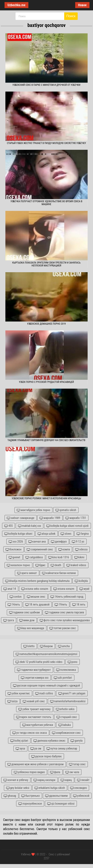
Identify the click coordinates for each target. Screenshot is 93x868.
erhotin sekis (65, 709)
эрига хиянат (27, 573)
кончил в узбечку (16, 780)
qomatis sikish (66, 510)
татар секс (77, 764)
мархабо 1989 (50, 518)
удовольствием (56, 796)
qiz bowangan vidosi (61, 804)
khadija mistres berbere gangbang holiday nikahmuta (37, 581)
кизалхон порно (18, 565)
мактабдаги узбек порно (33, 510)
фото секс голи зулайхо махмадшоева (65, 620)
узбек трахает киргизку (34, 709)
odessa (81, 549)
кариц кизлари (44, 780)
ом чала (72, 772)
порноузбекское (30, 804)
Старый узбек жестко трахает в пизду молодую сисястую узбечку (46, 143)
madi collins (44, 693)
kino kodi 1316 (59, 557)
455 (8, 526)
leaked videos (76, 565)
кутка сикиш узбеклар (62, 749)
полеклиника (66, 670)
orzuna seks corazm (35, 589)
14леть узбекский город (67, 597)
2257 (46, 858)
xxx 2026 (16, 542)
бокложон (14, 549)
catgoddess (34, 557)
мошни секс (36, 597)
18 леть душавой (37, 605)
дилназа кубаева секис (50, 741)
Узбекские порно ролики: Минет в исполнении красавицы (46, 498)
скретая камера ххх (35, 678)
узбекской (81, 796)
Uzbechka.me (16, 5)
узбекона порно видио (29, 772)
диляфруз (59, 542)
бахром (46, 646)
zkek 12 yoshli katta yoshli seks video (39, 662)
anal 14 (10, 589)
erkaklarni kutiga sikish (50, 788)
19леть (61, 605)
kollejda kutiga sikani (18, 534)
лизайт (83, 780)
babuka (65, 725)
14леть (14, 605)
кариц (66, 780)
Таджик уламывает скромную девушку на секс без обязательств (46, 440)
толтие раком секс (63, 628)
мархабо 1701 (76, 518)
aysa (20, 749)
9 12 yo (78, 542)
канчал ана (37, 542)
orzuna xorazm (64, 589)
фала (55, 772)
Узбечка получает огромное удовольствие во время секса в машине (46, 203)
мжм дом (27, 620)
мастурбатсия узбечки (38, 725)
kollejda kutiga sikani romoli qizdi (67, 526)
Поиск (71, 16)
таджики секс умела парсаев (64, 612)
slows (66, 534)
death (56, 565)
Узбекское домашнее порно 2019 (46, 324)
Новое (82, 5)
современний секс (40, 549)
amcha (64, 646)
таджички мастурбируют (34, 670)
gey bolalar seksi (18, 788)
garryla (77, 741)
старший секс (67, 717)
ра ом (36, 749)
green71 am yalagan (72, 693)
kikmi (79, 557)
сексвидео (79, 788)
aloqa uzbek (47, 534)
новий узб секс (34, 701)
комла (64, 549)
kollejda (81, 581)
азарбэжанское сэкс (66, 733)
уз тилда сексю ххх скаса (30, 733)
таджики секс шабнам (24, 612)
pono (73, 662)
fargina (83, 534)
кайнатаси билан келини (59, 573)
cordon (16, 597)
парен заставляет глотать (34, 717)
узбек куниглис (19, 693)
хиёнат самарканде (21, 518)
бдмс (40, 565)
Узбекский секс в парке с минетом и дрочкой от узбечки (46, 85)
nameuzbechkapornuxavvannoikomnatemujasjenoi (47, 654)
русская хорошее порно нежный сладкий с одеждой (46, 686)
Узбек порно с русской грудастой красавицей (46, 382)
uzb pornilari (63, 678)
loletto (29, 646)
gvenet (14, 557)
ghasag (10, 796)
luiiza (12, 701)
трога (9, 620)
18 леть (79, 605)
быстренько (31, 796)
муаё (84, 589)
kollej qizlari (19, 741)
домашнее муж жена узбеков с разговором (36, 764)
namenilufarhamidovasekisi (68, 701)
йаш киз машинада (31, 628)
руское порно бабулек (46, 756)
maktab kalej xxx (30, 526)
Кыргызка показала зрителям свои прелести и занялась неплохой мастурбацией (46, 264)
